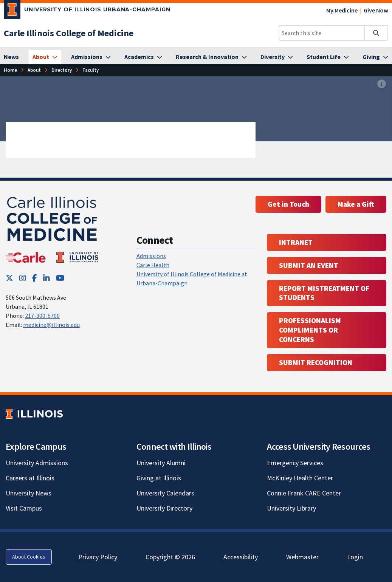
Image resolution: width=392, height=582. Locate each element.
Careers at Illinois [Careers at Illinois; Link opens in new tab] (30, 478)
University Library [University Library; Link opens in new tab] (291, 508)
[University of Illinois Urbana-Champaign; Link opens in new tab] (87, 11)
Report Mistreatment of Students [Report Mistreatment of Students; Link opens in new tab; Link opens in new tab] (324, 293)
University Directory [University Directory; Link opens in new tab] (164, 508)
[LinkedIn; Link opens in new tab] (46, 278)
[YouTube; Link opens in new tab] (60, 278)
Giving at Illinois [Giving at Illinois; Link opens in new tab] (159, 478)
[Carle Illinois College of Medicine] (69, 33)
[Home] (10, 70)
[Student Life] (328, 57)
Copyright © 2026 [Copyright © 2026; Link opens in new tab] (170, 557)
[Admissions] (91, 57)
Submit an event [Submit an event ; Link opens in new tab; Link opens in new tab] (309, 265)
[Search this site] (322, 33)
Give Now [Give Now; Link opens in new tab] (376, 10)
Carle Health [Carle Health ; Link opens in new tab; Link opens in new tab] (153, 265)
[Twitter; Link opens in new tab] (9, 278)
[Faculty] (91, 70)
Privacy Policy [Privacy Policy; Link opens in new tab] (98, 557)
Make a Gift (356, 204)
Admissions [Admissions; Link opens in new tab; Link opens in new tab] (151, 256)
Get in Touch (288, 204)
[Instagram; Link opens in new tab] (23, 278)
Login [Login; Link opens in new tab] (355, 557)
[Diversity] (277, 57)
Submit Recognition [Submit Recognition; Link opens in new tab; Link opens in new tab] (316, 362)
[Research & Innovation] (211, 57)
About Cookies (29, 557)
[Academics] (143, 57)
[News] (11, 57)
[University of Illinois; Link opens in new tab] (34, 414)
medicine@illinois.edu (51, 325)
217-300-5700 (42, 316)
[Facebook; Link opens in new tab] (35, 278)
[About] (45, 57)
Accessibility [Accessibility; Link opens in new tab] (241, 557)
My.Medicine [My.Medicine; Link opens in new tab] (342, 10)
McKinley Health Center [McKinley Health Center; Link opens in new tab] (300, 478)
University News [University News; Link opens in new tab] (29, 493)
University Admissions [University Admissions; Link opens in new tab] (37, 463)
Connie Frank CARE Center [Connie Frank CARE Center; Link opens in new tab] (304, 493)
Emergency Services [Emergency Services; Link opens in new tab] (295, 463)
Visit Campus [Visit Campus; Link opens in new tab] (24, 508)
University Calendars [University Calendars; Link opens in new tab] (165, 493)
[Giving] (375, 57)
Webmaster (302, 557)
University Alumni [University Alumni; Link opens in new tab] (161, 463)
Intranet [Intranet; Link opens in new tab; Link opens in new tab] (296, 242)
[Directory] (62, 70)
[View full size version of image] (382, 84)
